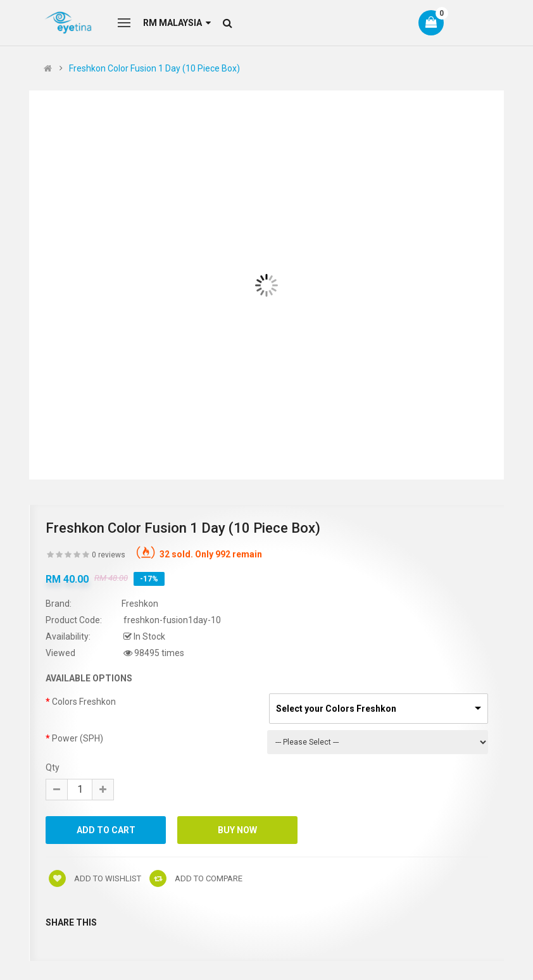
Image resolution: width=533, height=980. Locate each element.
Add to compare (196, 878)
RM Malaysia (177, 23)
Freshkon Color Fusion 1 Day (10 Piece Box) (154, 68)
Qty (53, 767)
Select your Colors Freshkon (336, 709)
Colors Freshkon (84, 702)
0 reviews (109, 555)
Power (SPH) (78, 738)
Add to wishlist (95, 878)
